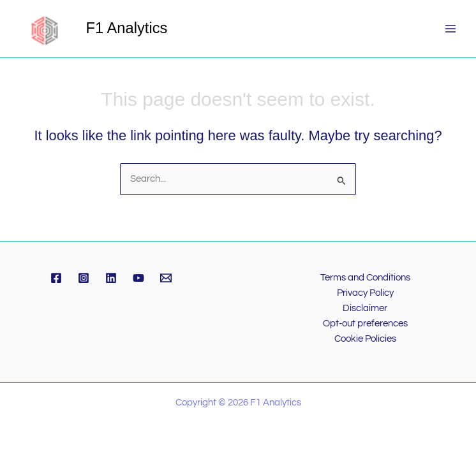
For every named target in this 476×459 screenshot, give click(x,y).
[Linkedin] (111, 278)
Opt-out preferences (365, 324)
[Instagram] (84, 278)
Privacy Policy (365, 293)
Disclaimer (365, 308)
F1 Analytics (127, 28)
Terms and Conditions (365, 278)
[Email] (166, 278)
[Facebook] (56, 278)
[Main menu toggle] (450, 29)
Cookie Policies (365, 339)
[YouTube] (138, 278)
